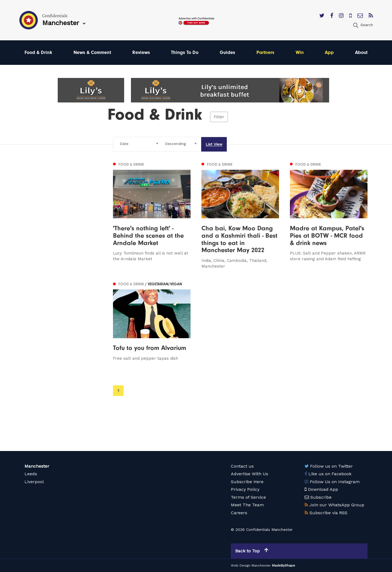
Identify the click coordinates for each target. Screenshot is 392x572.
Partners (265, 52)
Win (300, 52)
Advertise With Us (249, 474)
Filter (219, 117)
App (329, 52)
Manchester (37, 466)
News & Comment (92, 52)
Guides (227, 52)
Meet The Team (247, 505)
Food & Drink (38, 52)
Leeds (31, 474)
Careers (239, 513)
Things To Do (185, 52)
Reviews (141, 52)
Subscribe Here (247, 482)
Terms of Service (248, 497)
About (361, 52)
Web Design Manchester (251, 565)
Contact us (242, 466)
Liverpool (34, 482)
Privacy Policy (245, 489)
